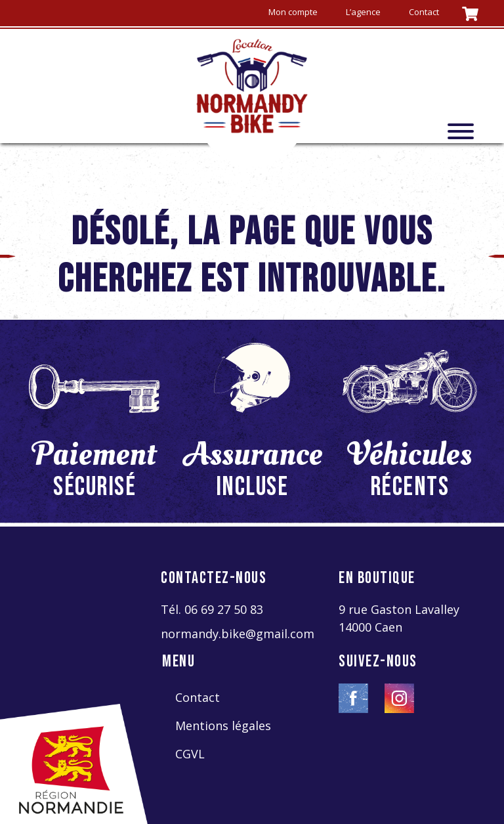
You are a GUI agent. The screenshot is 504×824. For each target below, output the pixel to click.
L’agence (363, 12)
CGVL (190, 754)
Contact (424, 12)
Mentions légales (223, 726)
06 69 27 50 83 (224, 609)
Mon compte (293, 12)
